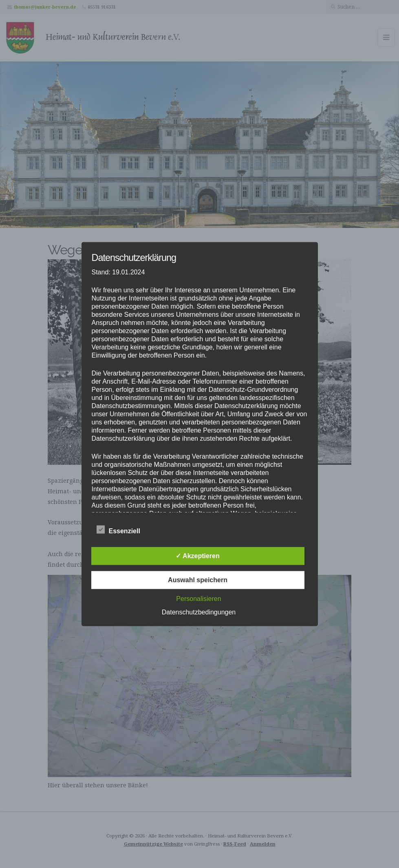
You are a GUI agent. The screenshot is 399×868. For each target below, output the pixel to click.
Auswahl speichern (198, 580)
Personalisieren (198, 599)
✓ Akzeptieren (198, 556)
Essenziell (118, 530)
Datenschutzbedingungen (199, 612)
